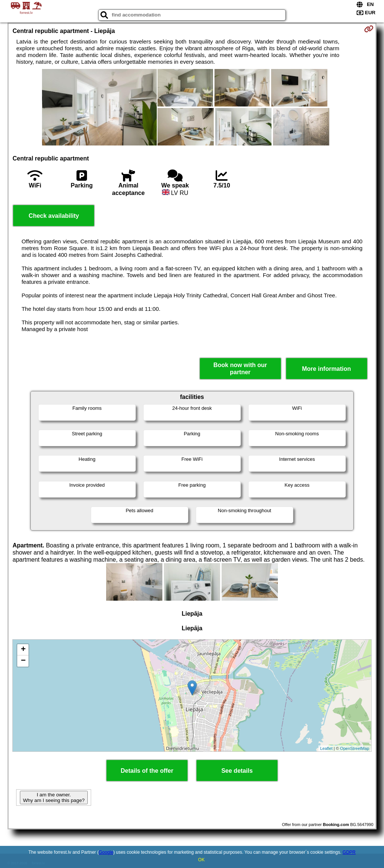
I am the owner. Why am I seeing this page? (54, 798)
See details (237, 771)
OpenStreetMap (355, 748)
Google (106, 852)
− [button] (23, 661)
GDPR (349, 852)
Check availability (54, 216)
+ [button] (23, 650)
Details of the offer (147, 771)
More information (326, 369)
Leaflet (326, 748)
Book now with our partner (240, 369)
